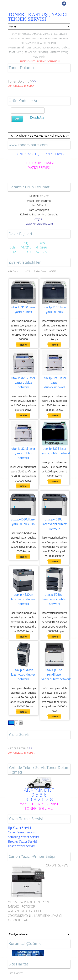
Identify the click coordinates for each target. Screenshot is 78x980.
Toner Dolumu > (20, 81)
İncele (23, 345)
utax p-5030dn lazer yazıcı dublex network (55, 599)
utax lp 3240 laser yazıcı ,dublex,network (55, 382)
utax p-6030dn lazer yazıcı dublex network (23, 674)
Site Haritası (17, 973)
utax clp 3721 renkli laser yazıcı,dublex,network (56, 674)
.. (39, 224)
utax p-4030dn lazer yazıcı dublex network (55, 524)
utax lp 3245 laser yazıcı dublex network (23, 453)
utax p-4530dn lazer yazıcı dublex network (23, 599)
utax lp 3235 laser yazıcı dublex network (23, 382)
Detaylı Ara (37, 118)
